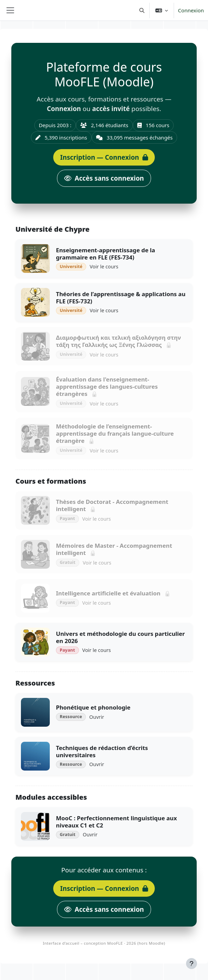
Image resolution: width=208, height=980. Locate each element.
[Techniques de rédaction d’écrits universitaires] (104, 756)
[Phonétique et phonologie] (104, 712)
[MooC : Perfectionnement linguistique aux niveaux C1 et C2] (104, 826)
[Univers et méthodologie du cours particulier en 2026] (104, 642)
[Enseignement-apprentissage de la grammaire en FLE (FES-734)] (104, 258)
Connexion (191, 10)
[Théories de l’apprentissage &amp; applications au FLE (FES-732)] (104, 302)
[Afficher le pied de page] (192, 964)
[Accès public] (104, 178)
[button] (142, 10)
